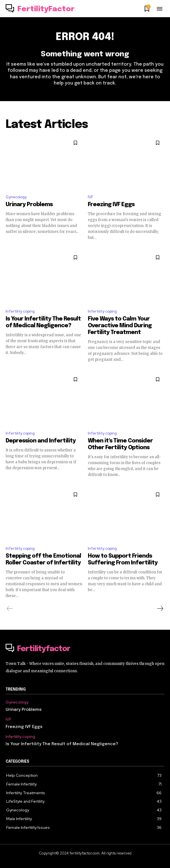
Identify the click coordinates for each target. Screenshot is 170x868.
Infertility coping (20, 311)
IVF (91, 197)
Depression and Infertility (41, 441)
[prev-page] (10, 609)
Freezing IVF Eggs (111, 205)
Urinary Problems (29, 205)
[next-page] (160, 609)
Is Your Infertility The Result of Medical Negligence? (62, 744)
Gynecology (16, 197)
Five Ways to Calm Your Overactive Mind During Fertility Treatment (120, 326)
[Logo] (40, 9)
